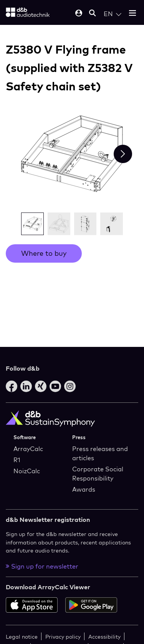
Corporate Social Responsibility (98, 474)
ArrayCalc (28, 449)
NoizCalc (27, 471)
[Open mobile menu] (132, 14)
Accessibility (104, 637)
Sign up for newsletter (42, 566)
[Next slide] (123, 154)
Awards (84, 489)
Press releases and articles (100, 453)
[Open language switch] (113, 14)
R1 (17, 460)
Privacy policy (63, 637)
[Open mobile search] (93, 14)
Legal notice (22, 637)
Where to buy (44, 253)
